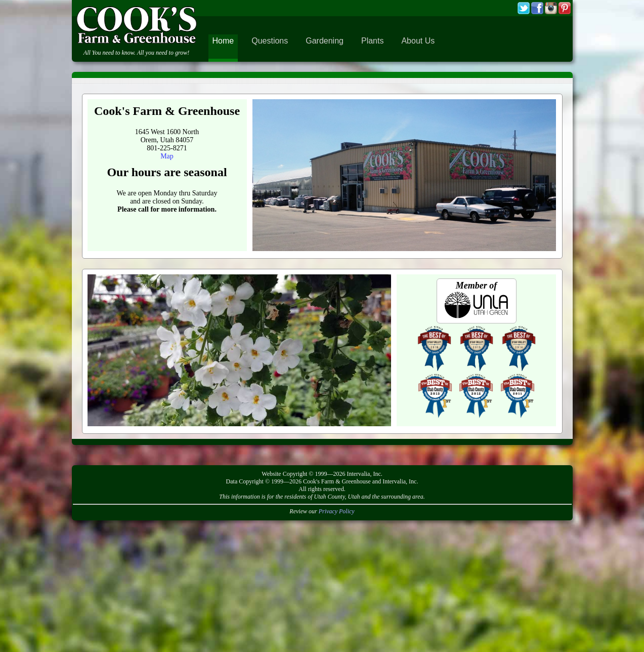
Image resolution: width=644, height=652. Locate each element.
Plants (372, 41)
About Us (418, 41)
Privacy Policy (337, 511)
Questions (270, 41)
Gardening (325, 41)
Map (167, 156)
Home (223, 41)
